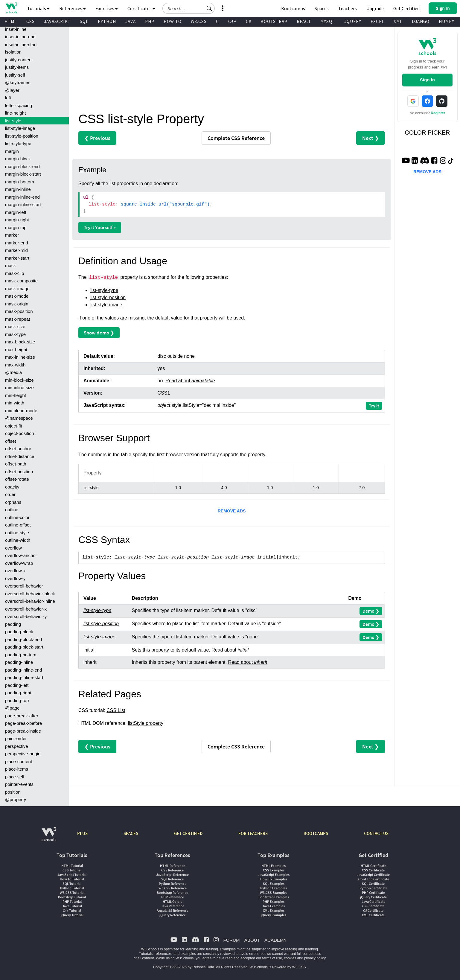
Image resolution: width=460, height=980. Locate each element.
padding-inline (19, 662)
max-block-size (20, 342)
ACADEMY (275, 940)
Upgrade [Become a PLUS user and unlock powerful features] (375, 8)
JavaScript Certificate (373, 875)
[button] (209, 8)
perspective (17, 746)
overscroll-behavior (24, 586)
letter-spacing (19, 105)
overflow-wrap (19, 563)
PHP (150, 21)
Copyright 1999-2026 (170, 967)
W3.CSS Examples (274, 892)
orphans (13, 502)
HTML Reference (173, 866)
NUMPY (447, 21)
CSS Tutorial (72, 870)
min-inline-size (19, 388)
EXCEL (377, 21)
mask (10, 265)
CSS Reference (172, 870)
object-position (20, 433)
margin (12, 151)
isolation (13, 52)
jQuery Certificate (373, 897)
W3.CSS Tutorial (72, 892)
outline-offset (18, 525)
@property (16, 799)
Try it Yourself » (100, 227)
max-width (15, 365)
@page (12, 708)
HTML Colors (172, 901)
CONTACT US (376, 833)
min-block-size (19, 380)
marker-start (17, 258)
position (13, 792)
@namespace (19, 418)
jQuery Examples (274, 915)
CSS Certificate (373, 870)
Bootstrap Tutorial (72, 897)
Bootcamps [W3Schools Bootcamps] (293, 8)
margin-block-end (22, 166)
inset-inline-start (21, 44)
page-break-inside (23, 731)
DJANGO (421, 21)
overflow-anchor (21, 555)
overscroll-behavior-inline (30, 601)
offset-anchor (18, 449)
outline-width (18, 540)
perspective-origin (23, 754)
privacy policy (315, 958)
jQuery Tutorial (72, 915)
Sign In (427, 80)
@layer (12, 90)
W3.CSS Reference (173, 888)
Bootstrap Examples (274, 897)
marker (12, 235)
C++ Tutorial (72, 910)
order (10, 494)
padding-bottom (21, 655)
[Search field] (189, 8)
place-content (19, 761)
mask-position (19, 311)
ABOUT (252, 940)
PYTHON (107, 21)
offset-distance (20, 456)
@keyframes (18, 82)
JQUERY (353, 21)
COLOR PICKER (427, 133)
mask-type (15, 334)
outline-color (17, 517)
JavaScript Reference (172, 875)
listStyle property (146, 723)
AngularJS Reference (173, 910)
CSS (31, 21)
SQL (84, 21)
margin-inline (18, 189)
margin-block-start (23, 174)
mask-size (15, 327)
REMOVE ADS (232, 511)
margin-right (17, 220)
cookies (290, 958)
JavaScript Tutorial (72, 875)
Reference (236, 138)
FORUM (231, 940)
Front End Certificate (373, 879)
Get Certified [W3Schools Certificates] (406, 8)
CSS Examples (274, 870)
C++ (232, 21)
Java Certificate (373, 901)
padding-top (17, 700)
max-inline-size (20, 357)
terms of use (272, 958)
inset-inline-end (20, 37)
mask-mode (17, 296)
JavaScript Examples (274, 875)
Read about (190, 381)
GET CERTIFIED (188, 833)
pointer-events (19, 784)
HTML (11, 21)
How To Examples (274, 879)
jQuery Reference (173, 915)
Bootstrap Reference (172, 892)
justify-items (17, 67)
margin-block (18, 159)
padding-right (18, 693)
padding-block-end (23, 639)
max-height (16, 350)
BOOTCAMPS (316, 833)
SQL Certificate (373, 884)
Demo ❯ (371, 611)
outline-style (17, 533)
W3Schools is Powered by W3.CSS (278, 967)
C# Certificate (373, 910)
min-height (16, 395)
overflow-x (15, 571)
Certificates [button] (141, 8)
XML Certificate (373, 915)
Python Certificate (373, 888)
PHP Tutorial (72, 901)
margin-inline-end (22, 197)
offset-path (16, 464)
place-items (17, 769)
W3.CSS (199, 21)
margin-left (16, 212)
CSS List (116, 710)
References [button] (73, 8)
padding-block (19, 632)
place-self (15, 777)
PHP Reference (173, 897)
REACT (304, 21)
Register (438, 113)
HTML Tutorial (72, 866)
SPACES (131, 833)
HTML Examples (274, 866)
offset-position (19, 472)
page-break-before (23, 723)
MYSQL (328, 21)
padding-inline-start (24, 677)
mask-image (17, 289)
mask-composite (21, 281)
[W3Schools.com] (49, 837)
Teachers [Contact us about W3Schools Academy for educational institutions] (348, 8)
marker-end (17, 243)
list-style (13, 121)
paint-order (16, 738)
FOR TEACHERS (253, 833)
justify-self (15, 75)
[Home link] (11, 8)
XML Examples (274, 910)
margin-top (16, 227)
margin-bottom (20, 182)
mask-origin (17, 304)
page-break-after (22, 716)
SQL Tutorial (72, 884)
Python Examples (274, 888)
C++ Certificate (373, 906)
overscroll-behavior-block (30, 594)
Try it (374, 406)
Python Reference (173, 884)
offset (10, 441)
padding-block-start (24, 647)
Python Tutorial (72, 888)
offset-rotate (17, 479)
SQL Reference (172, 879)
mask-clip (15, 273)
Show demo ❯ (99, 333)
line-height (15, 113)
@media (13, 372)
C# (249, 21)
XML (398, 21)
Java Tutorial (72, 906)
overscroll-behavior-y (26, 616)
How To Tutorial (72, 879)
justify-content (19, 60)
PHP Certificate (373, 892)
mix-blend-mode (21, 411)
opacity (12, 487)
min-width (15, 403)
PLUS (82, 833)
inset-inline (16, 29)
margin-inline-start (23, 204)
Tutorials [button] (38, 8)
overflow (13, 548)
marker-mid (16, 250)
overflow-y (15, 578)
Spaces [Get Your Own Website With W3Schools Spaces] (322, 8)
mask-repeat (17, 319)
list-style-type (18, 143)
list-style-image (20, 128)
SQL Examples (274, 884)
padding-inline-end (23, 670)
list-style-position (22, 136)
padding (13, 624)
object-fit (14, 426)
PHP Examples (274, 901)
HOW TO (173, 21)
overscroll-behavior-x (26, 609)
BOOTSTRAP (274, 21)
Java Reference (173, 906)
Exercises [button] (107, 8)
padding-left (17, 685)
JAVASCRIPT (57, 21)
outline (12, 510)
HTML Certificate (373, 866)
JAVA (131, 21)
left (8, 98)
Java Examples (274, 906)
